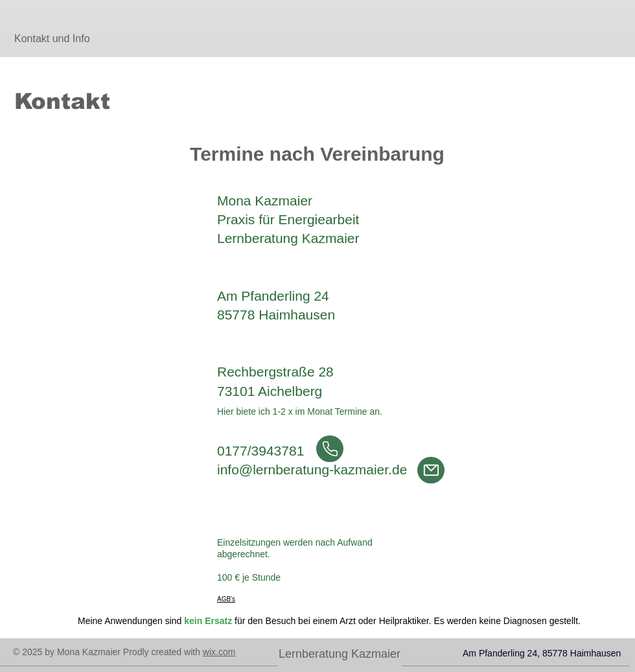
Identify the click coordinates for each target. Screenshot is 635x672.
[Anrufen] (330, 449)
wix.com (219, 652)
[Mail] (431, 470)
